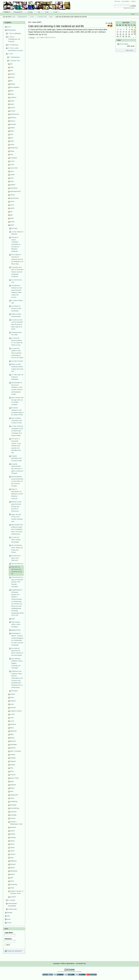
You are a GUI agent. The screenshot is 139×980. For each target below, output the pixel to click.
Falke (12, 141)
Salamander (14, 795)
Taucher (13, 854)
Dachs (12, 101)
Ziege (12, 888)
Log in (133, 14)
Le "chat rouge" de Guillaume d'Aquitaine (17, 377)
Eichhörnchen (15, 114)
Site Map (117, 1)
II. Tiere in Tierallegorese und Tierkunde (14, 39)
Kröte (12, 704)
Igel (11, 215)
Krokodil (13, 701)
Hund (12, 205)
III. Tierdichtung (13, 45)
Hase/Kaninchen (16, 191)
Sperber (13, 834)
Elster (12, 131)
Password (8, 939)
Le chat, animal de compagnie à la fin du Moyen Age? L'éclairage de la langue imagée (17, 431)
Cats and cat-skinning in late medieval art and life (17, 570)
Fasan (12, 144)
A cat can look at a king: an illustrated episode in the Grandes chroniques (17, 582)
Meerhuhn (14, 731)
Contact (133, 1)
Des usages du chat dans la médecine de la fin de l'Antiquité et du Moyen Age (17, 259)
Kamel (12, 222)
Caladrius (13, 97)
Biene (12, 94)
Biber (12, 91)
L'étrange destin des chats (16, 334)
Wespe (12, 868)
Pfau (12, 768)
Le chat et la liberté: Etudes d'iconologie (16, 540)
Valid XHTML (69, 975)
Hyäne (12, 208)
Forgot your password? (13, 951)
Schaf (12, 798)
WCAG (58, 975)
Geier (12, 171)
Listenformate (12, 909)
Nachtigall (13, 744)
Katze (51, 17)
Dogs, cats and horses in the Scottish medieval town (17, 518)
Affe (11, 71)
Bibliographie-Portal (37, 6)
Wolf (12, 878)
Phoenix (13, 775)
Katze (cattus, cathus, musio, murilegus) (16, 624)
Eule (12, 138)
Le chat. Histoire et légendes (17, 233)
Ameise (13, 74)
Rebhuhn (13, 785)
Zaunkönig (14, 884)
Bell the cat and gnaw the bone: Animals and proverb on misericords (16, 506)
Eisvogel (13, 124)
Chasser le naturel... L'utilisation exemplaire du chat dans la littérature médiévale (16, 244)
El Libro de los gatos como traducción (16, 558)
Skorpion (13, 827)
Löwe (12, 718)
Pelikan (13, 765)
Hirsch (12, 201)
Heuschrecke (14, 198)
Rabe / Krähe (14, 778)
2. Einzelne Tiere (42, 17)
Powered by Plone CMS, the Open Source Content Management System (69, 970)
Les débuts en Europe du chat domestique (16, 308)
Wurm (12, 881)
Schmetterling (15, 808)
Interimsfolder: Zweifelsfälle (13, 905)
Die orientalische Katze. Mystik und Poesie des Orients (17, 549)
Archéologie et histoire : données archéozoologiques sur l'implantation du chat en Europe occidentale (17, 639)
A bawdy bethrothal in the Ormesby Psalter (17, 458)
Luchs (12, 721)
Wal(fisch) (13, 861)
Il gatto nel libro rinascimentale (16, 315)
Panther (13, 755)
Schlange (13, 805)
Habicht (13, 185)
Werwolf (13, 864)
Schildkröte (14, 801)
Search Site (114, 5)
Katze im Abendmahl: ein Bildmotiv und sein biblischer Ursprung (17, 494)
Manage (30, 12)
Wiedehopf (14, 871)
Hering (12, 195)
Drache (13, 107)
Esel (12, 134)
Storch (12, 844)
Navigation (8, 22)
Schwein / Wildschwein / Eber (16, 823)
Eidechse (13, 118)
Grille (12, 181)
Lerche (12, 714)
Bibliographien (18, 12)
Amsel (12, 77)
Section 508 (48, 975)
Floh (12, 155)
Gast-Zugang (126, 45)
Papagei (13, 758)
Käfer (12, 218)
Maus (12, 728)
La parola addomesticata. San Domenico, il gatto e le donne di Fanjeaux (17, 469)
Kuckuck (13, 708)
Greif (12, 178)
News (47, 12)
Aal (11, 64)
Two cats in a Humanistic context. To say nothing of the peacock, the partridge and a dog (16, 446)
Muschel (13, 741)
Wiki (39, 12)
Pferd (12, 771)
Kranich (13, 694)
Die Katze (14, 228)
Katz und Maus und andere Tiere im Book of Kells (17, 420)
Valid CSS (81, 975)
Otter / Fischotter (16, 751)
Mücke (12, 738)
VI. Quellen (12, 900)
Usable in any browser (92, 975)
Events (56, 12)
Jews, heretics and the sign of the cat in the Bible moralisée (17, 401)
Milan (12, 734)
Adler (12, 67)
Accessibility (125, 1)
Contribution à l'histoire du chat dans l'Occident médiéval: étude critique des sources (16, 291)
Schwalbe (13, 815)
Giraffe (12, 175)
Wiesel (12, 874)
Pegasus (13, 761)
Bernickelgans (15, 87)
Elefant (12, 128)
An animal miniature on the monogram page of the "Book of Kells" (17, 411)
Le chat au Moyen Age (17, 302)
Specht (12, 831)
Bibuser (32, 38)
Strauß (12, 847)
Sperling (13, 837)
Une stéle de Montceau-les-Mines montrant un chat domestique (17, 652)
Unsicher (13, 897)
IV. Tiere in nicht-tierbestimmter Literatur (15, 49)
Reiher (12, 788)
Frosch (12, 161)
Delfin (12, 104)
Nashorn (13, 748)
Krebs (12, 697)
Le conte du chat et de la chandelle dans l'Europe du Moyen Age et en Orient (17, 324)
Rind (12, 791)
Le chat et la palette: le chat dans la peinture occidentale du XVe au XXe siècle (17, 353)
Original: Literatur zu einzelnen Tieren (17, 892)
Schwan (13, 818)
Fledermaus (14, 148)
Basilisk (13, 84)
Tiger (12, 858)
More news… (130, 50)
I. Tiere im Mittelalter (14, 33)
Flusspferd (14, 158)
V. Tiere (32, 17)
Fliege (12, 151)
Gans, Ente (14, 168)
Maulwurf (13, 724)
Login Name (9, 933)
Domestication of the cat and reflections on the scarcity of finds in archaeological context (17, 388)
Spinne (12, 841)
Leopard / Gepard (16, 711)
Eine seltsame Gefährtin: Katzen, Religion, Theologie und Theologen (17, 663)
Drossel (13, 111)
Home (7, 12)
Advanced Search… (130, 8)
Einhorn (13, 121)
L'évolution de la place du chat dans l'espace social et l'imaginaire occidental (17, 272)
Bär (11, 81)
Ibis (11, 212)
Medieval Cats (16, 630)
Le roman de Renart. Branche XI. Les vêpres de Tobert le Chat (17, 341)
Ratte (12, 781)
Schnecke (13, 812)
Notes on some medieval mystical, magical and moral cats (17, 368)
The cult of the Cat (17, 564)
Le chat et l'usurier (17, 361)
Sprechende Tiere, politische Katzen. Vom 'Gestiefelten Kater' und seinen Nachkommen (17, 529)
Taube (12, 851)
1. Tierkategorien (15, 57)
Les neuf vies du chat (17, 281)
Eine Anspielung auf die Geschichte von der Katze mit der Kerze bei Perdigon (17, 481)
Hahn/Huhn (14, 188)
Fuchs (12, 164)
